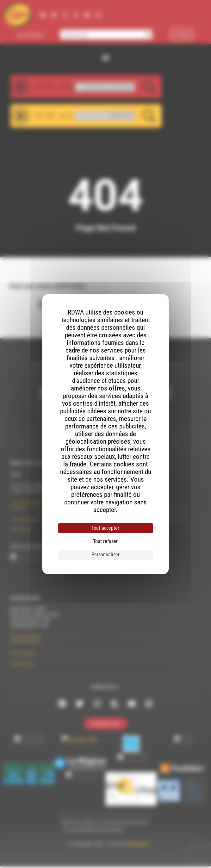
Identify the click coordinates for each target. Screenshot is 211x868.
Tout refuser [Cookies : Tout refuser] (105, 541)
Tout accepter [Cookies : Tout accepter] (105, 528)
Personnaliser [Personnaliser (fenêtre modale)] (105, 555)
